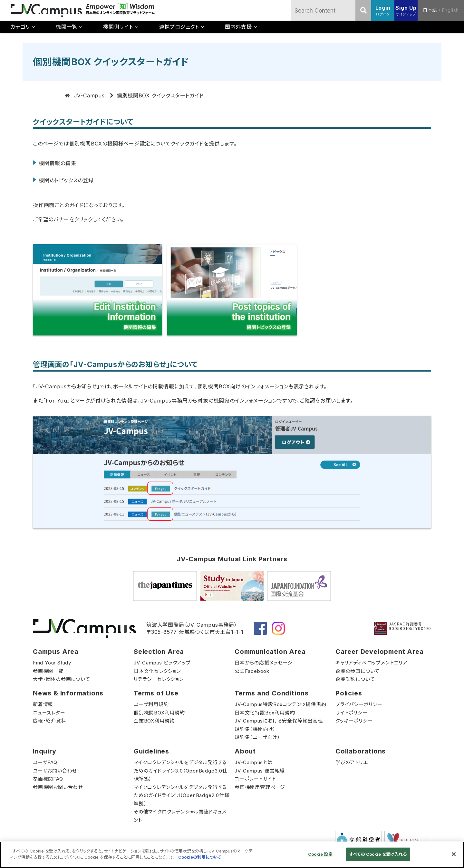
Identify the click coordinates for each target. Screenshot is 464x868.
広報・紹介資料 (50, 721)
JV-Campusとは (254, 762)
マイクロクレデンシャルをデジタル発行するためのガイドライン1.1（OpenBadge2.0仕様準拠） (182, 795)
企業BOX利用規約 (154, 721)
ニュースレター (49, 713)
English (451, 10)
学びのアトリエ (352, 762)
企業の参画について (358, 671)
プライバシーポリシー (359, 704)
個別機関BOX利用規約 (159, 713)
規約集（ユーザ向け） (257, 737)
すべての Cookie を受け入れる (378, 854)
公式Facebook (252, 671)
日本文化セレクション (157, 671)
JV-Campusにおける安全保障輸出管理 (279, 721)
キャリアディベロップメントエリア (372, 663)
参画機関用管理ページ (260, 787)
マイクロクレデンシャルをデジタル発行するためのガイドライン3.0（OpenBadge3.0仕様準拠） (181, 771)
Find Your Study (52, 663)
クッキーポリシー (354, 721)
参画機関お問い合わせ (58, 787)
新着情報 (43, 704)
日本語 (430, 10)
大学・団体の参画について (62, 679)
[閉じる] (454, 854)
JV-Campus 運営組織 (260, 771)
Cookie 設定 (320, 854)
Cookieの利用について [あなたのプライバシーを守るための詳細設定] (200, 857)
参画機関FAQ (48, 779)
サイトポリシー (352, 713)
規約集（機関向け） (255, 729)
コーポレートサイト (255, 779)
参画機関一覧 (48, 671)
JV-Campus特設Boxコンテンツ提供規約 (280, 704)
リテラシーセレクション (159, 679)
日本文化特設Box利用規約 (265, 713)
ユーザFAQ (45, 762)
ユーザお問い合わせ (55, 771)
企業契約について (355, 679)
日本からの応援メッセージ (264, 663)
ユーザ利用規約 (151, 704)
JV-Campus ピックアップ (162, 663)
